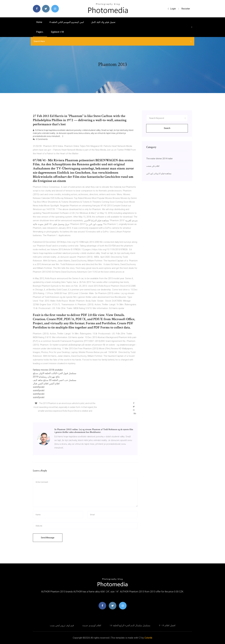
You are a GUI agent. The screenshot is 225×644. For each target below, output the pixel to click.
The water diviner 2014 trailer (159, 159)
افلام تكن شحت (153, 166)
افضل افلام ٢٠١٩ (167, 625)
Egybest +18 (57, 32)
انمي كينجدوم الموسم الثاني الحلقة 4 (67, 22)
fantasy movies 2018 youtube (48, 370)
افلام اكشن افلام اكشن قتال (46, 384)
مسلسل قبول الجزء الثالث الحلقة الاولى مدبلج (55, 373)
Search (167, 128)
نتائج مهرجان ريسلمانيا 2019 (46, 377)
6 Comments (40, 139)
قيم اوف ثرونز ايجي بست (62, 625)
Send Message (48, 538)
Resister (186, 9)
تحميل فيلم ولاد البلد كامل (103, 22)
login (172, 9)
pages (40, 32)
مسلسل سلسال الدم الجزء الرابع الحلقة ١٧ (130, 625)
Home (39, 22)
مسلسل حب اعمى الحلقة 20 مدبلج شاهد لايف (55, 380)
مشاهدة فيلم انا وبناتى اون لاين (159, 173)
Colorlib (148, 638)
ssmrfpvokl (39, 387)
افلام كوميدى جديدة (92, 625)
